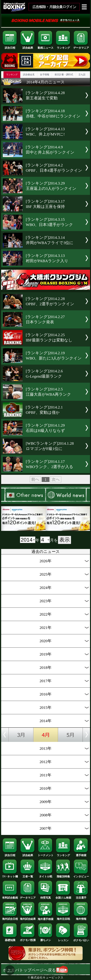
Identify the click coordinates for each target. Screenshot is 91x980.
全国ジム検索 (63, 896)
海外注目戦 (63, 918)
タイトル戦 (46, 875)
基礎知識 (10, 939)
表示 (65, 540)
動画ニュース (46, 47)
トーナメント (46, 854)
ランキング (63, 47)
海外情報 (81, 918)
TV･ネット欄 (10, 875)
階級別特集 (63, 875)
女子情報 (45, 75)
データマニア (81, 47)
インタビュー (81, 875)
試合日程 (10, 47)
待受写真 (46, 896)
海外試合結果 (28, 918)
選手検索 (81, 854)
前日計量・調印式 (64, 75)
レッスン (63, 939)
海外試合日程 (10, 918)
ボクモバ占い (81, 939)
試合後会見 (29, 75)
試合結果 (28, 47)
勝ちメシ (46, 939)
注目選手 (81, 896)
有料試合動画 (10, 896)
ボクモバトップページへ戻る (35, 970)
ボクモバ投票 (28, 939)
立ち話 (82, 75)
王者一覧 (28, 875)
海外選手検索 (46, 918)
